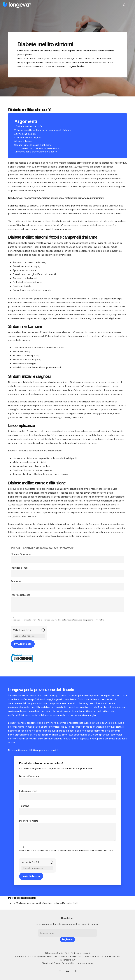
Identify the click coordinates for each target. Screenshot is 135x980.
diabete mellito (18, 206)
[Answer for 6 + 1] (37, 868)
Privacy (66, 963)
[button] (131, 5)
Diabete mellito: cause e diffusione (34, 145)
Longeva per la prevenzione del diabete (37, 152)
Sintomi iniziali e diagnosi (29, 138)
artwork (89, 963)
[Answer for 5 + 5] (29, 636)
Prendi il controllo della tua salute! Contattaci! (43, 148)
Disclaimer (47, 963)
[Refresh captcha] (43, 631)
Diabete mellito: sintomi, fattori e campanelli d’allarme (44, 130)
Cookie (57, 963)
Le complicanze (24, 141)
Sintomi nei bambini (26, 134)
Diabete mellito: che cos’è (29, 126)
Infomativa (100, 620)
